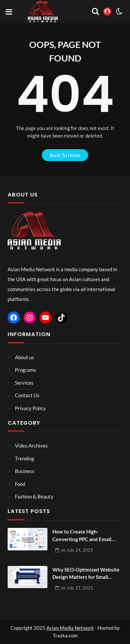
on (77, 550)
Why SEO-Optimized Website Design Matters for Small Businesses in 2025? (86, 574)
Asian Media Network (70, 628)
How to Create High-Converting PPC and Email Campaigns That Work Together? (82, 536)
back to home (65, 155)
